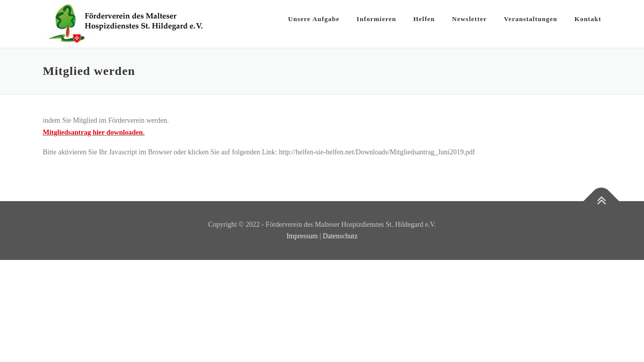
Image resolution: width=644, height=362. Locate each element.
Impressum (302, 236)
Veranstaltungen (531, 19)
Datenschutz (340, 236)
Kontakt (588, 19)
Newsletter (469, 19)
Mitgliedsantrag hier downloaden (93, 132)
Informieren (377, 19)
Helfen (424, 19)
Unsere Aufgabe (314, 19)
